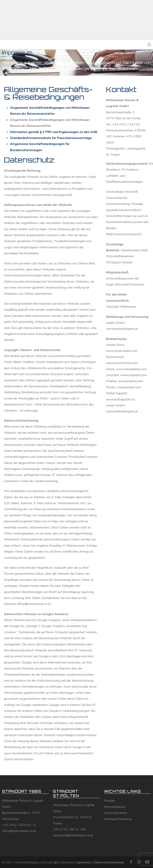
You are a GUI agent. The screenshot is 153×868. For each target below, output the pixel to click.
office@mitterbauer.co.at (19, 831)
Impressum (84, 862)
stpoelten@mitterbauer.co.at (73, 835)
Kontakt (109, 801)
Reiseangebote (115, 807)
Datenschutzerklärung (109, 862)
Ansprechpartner (116, 813)
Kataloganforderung (118, 819)
